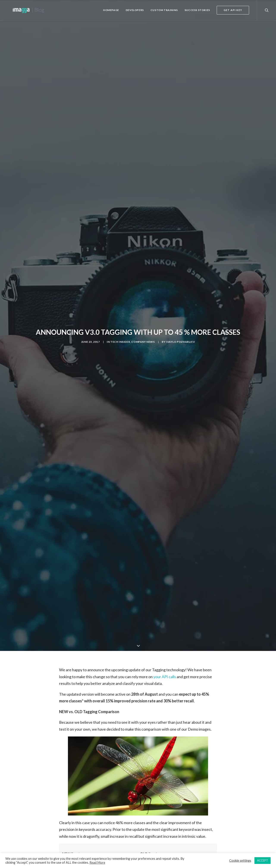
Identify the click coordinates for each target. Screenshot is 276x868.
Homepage (111, 10)
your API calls (165, 668)
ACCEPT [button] (263, 860)
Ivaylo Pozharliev (180, 337)
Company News (143, 337)
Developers (135, 10)
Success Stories (197, 10)
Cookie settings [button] (240, 861)
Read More (97, 862)
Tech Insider (120, 337)
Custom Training (164, 10)
